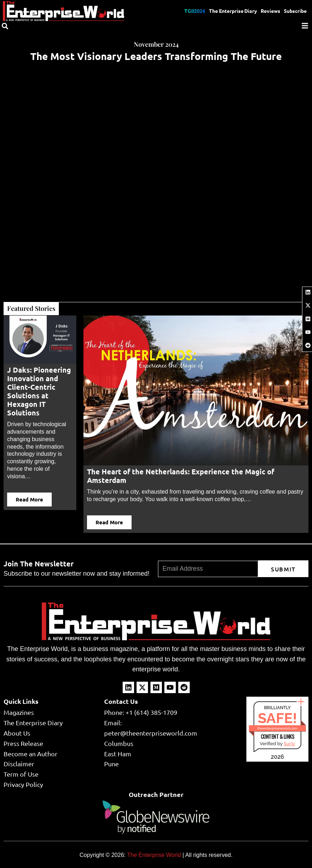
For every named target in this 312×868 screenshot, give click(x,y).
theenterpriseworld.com (277, 728)
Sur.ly (289, 744)
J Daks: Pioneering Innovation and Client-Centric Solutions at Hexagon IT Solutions (39, 391)
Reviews (270, 11)
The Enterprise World (154, 855)
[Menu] (305, 26)
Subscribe (295, 11)
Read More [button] (29, 499)
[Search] (5, 26)
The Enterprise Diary (233, 11)
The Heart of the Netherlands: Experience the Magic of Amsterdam (181, 476)
